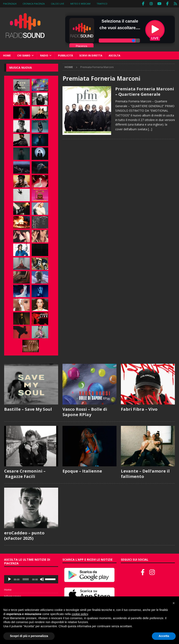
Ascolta (114, 55)
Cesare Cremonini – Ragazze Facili (25, 473)
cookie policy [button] (80, 614)
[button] (174, 603)
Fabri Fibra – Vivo (139, 409)
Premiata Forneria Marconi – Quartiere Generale (145, 91)
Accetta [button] (164, 636)
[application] (31, 579)
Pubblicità (65, 55)
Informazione (13, 596)
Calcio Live (58, 4)
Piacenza (81, 46)
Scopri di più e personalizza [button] (29, 636)
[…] (150, 129)
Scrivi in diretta (91, 55)
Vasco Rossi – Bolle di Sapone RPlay (85, 411)
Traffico (102, 4)
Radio (44, 55)
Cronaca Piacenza (34, 4)
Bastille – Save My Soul (28, 409)
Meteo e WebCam (80, 4)
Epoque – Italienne (82, 471)
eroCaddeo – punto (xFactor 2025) (24, 535)
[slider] (26, 579)
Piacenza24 (10, 4)
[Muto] (42, 579)
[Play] (10, 579)
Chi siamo (24, 55)
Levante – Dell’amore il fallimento (145, 473)
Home (7, 55)
